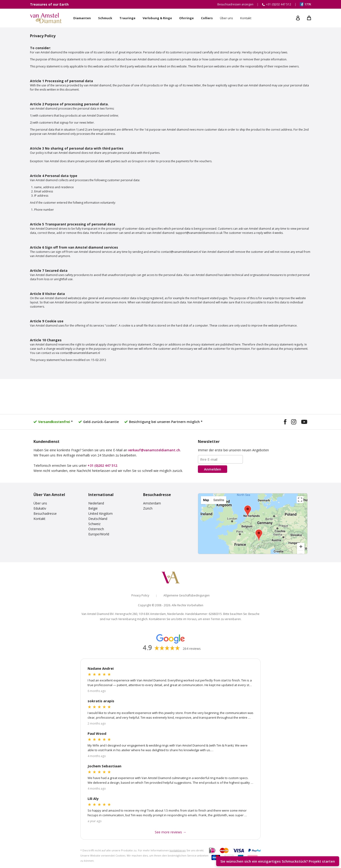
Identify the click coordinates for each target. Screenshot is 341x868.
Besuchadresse (45, 513)
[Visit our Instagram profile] (294, 423)
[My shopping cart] (309, 18)
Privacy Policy (140, 595)
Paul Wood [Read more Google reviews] (97, 733)
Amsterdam (152, 503)
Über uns (40, 503)
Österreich (96, 529)
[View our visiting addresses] (253, 524)
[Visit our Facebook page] (285, 423)
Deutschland (98, 519)
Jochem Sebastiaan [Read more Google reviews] (104, 766)
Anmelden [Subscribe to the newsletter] (213, 469)
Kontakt (39, 519)
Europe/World (99, 534)
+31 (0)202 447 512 (102, 465)
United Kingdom (100, 513)
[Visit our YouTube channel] (304, 423)
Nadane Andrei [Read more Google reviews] (101, 668)
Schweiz (94, 524)
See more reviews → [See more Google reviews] (170, 832)
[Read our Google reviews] (170, 642)
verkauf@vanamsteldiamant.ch (154, 450)
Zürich (148, 508)
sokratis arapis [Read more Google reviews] (101, 701)
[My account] (298, 18)
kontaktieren (178, 850)
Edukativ (40, 508)
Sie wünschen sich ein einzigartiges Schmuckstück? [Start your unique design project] (278, 861)
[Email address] (220, 459)
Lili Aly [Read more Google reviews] (93, 798)
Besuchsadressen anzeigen (235, 4)
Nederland (96, 503)
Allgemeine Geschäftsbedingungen (187, 595)
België (93, 508)
